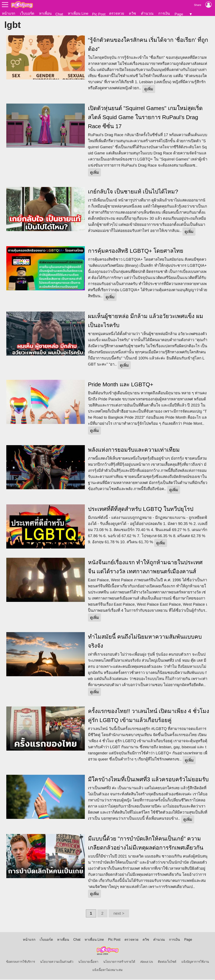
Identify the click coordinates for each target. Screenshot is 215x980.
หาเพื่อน (45, 13)
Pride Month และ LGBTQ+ (121, 385)
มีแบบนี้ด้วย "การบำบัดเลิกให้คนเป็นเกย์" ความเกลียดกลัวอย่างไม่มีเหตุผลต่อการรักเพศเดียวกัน (146, 844)
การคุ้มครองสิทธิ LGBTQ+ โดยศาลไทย (136, 252)
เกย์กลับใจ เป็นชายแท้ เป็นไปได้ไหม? (133, 192)
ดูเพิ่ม (149, 90)
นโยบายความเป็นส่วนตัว (57, 963)
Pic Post (99, 14)
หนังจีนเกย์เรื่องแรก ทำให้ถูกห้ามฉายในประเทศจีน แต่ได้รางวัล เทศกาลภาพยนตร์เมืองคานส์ (145, 568)
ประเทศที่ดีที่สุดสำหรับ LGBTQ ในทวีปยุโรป (141, 510)
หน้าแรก (9, 13)
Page (179, 14)
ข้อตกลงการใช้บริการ (21, 963)
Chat (59, 14)
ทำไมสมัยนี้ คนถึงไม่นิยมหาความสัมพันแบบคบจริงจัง (145, 642)
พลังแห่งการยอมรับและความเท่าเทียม (134, 451)
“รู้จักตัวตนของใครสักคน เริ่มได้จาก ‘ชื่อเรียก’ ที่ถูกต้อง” (148, 45)
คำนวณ (147, 13)
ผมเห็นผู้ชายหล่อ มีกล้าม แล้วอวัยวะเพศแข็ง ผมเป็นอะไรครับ (146, 322)
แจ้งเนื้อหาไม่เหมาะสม (107, 971)
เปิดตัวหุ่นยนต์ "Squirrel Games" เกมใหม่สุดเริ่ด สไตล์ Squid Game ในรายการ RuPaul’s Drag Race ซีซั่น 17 (145, 118)
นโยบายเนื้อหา (88, 963)
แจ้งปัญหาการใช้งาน (195, 963)
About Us (147, 963)
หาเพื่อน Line (78, 13)
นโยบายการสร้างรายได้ (119, 963)
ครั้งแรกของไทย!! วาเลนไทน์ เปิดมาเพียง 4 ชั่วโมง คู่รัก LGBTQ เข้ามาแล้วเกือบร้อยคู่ (149, 716)
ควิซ (132, 13)
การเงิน (164, 13)
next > (119, 914)
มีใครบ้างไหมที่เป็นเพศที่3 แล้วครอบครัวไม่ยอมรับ (148, 780)
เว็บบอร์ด (27, 13)
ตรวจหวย (117, 13)
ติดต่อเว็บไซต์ (167, 963)
